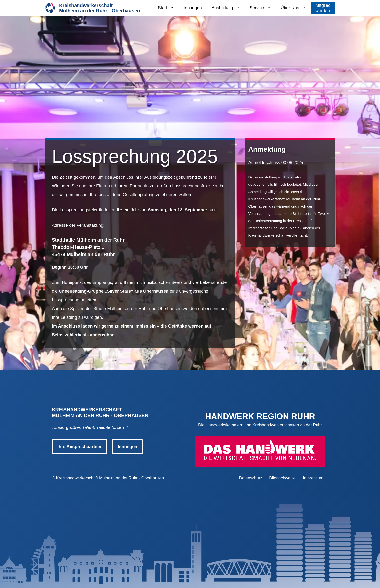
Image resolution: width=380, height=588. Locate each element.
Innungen (193, 8)
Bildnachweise (282, 478)
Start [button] (168, 8)
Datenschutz (251, 478)
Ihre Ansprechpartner (79, 447)
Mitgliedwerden (323, 8)
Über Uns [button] (296, 8)
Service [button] (263, 8)
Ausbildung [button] (228, 8)
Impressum (313, 478)
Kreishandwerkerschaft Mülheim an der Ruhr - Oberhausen (110, 478)
